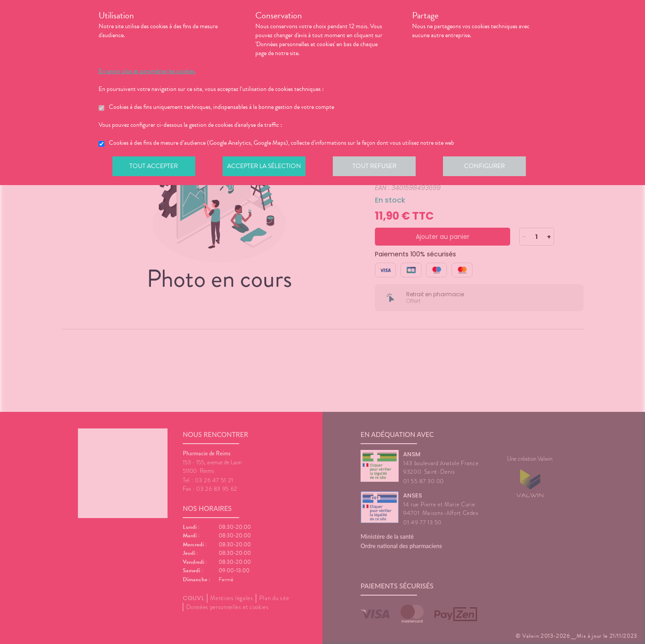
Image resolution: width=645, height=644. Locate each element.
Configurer (490, 168)
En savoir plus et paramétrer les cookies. (147, 71)
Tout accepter (155, 168)
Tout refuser (379, 168)
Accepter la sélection (267, 168)
